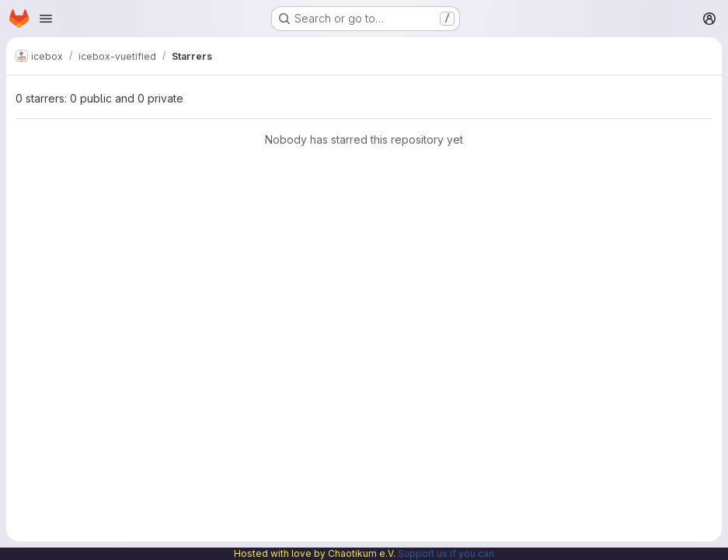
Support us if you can (446, 553)
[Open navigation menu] (46, 19)
